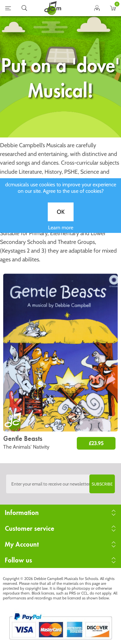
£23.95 (96, 443)
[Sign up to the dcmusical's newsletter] (61, 484)
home (53, 8)
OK (61, 217)
